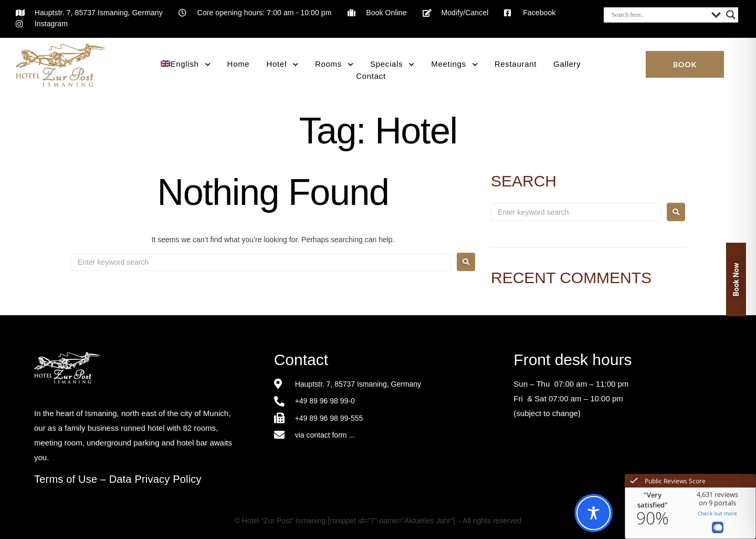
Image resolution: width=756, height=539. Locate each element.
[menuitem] (185, 64)
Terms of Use (66, 479)
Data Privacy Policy (155, 479)
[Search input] (659, 15)
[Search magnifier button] (731, 15)
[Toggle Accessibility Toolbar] (594, 513)
